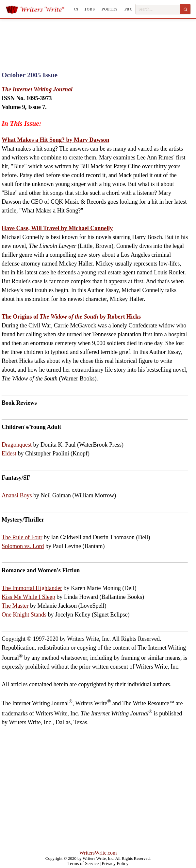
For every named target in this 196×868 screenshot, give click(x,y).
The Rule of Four (22, 537)
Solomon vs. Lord (23, 546)
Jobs (90, 9)
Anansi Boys (17, 495)
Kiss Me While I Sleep (28, 597)
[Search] (185, 9)
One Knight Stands (24, 615)
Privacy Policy (115, 864)
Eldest (9, 453)
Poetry (110, 9)
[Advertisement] (98, 39)
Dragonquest (17, 445)
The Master (15, 606)
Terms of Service (83, 864)
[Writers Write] (39, 9)
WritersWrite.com (98, 853)
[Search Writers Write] (158, 9)
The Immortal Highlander (32, 588)
